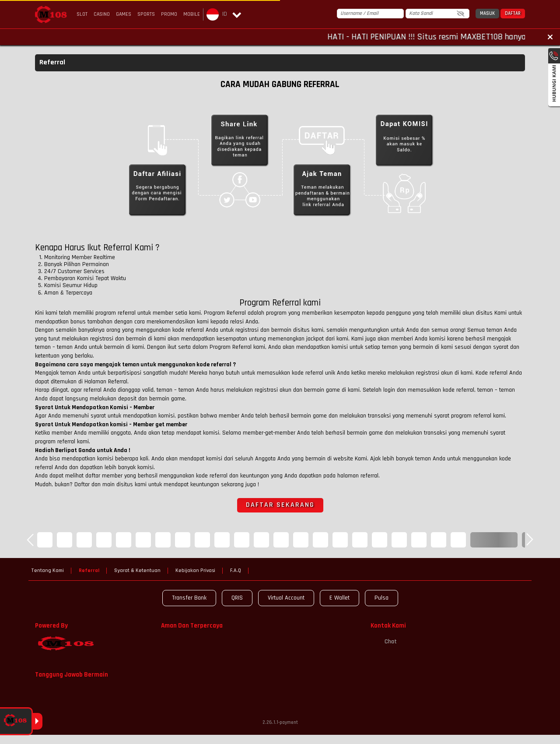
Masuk (487, 14)
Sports (146, 14)
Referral (89, 571)
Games (124, 14)
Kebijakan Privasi (195, 571)
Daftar (513, 14)
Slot (82, 14)
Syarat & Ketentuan (137, 571)
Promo (169, 14)
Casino (102, 14)
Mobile (192, 14)
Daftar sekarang (280, 505)
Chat (384, 642)
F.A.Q (236, 571)
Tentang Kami (47, 571)
